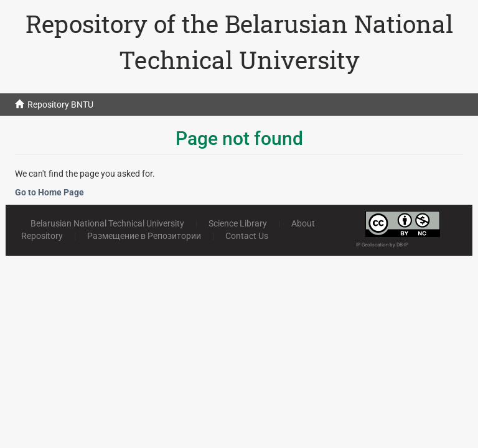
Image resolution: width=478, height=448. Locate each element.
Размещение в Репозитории (144, 236)
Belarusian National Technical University (107, 223)
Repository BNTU (60, 105)
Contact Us (247, 236)
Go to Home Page (49, 192)
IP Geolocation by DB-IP (382, 245)
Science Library (238, 223)
